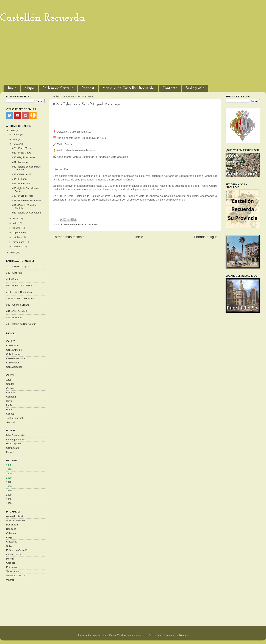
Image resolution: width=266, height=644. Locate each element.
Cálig (9, 537)
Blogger (183, 635)
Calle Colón (12, 346)
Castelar (11, 392)
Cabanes (11, 533)
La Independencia (16, 439)
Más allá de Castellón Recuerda (128, 88)
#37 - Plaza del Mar (23, 196)
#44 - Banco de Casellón (19, 286)
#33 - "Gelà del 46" (22, 174)
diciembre (18, 247)
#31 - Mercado (20, 162)
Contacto (170, 88)
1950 (9, 486)
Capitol (10, 384)
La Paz (10, 405)
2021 (13, 131)
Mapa (29, 88)
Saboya (10, 414)
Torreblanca (13, 571)
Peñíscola (11, 567)
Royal (9, 409)
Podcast (88, 88)
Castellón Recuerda (42, 18)
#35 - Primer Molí (21, 184)
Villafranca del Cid (16, 576)
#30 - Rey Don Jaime (23, 157)
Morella (10, 559)
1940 (9, 482)
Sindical (10, 422)
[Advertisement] (133, 54)
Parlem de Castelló (58, 88)
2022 (13, 252)
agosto (17, 228)
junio (16, 219)
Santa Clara (13, 448)
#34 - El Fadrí (20, 179)
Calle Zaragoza (14, 367)
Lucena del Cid (14, 554)
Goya (9, 401)
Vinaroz (10, 580)
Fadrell (10, 452)
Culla (9, 546)
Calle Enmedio (69, 225)
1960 (9, 491)
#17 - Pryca (12, 279)
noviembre (19, 242)
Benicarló (11, 529)
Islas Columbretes (16, 435)
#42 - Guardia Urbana (18, 305)
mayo (16, 144)
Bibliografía (195, 88)
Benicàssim (12, 525)
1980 (9, 499)
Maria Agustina (14, 444)
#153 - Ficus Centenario (19, 292)
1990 (9, 503)
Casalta (10, 388)
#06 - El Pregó (14, 318)
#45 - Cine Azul (14, 273)
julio (15, 223)
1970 (9, 495)
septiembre (19, 233)
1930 (9, 478)
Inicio (12, 88)
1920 (9, 474)
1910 (9, 469)
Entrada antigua (206, 237)
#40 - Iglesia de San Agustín (27, 213)
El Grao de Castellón (17, 550)
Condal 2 (11, 397)
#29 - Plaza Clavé (22, 153)
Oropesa (11, 563)
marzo (16, 135)
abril (15, 139)
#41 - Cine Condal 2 (17, 311)
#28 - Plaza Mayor (22, 148)
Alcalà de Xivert (15, 516)
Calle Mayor (13, 363)
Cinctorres (12, 542)
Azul (9, 380)
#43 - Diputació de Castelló (21, 298)
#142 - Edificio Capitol (18, 266)
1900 (9, 465)
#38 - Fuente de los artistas (27, 200)
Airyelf (152, 635)
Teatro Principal (14, 418)
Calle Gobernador (16, 358)
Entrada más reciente (69, 237)
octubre (17, 237)
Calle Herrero (13, 354)
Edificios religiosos (88, 225)
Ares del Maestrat (16, 520)
